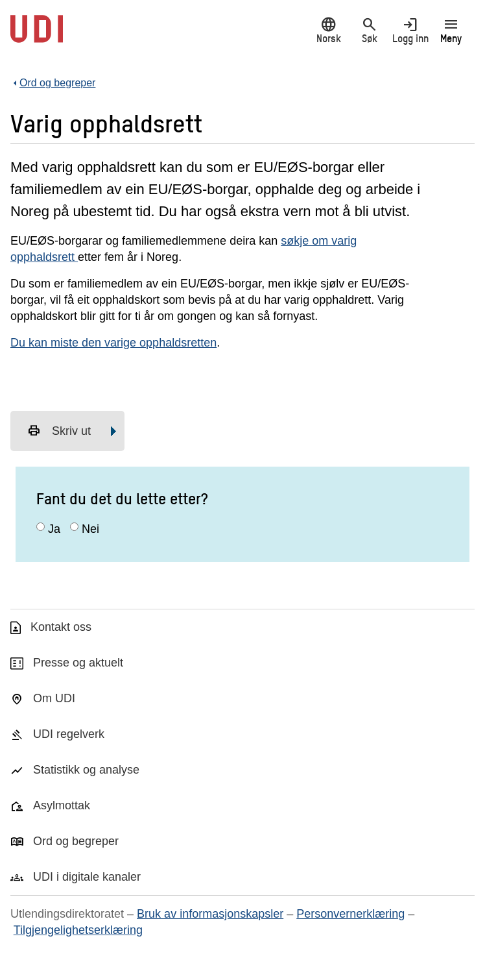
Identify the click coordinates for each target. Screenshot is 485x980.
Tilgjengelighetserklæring (78, 930)
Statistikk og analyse (86, 770)
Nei (90, 529)
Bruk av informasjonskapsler (210, 914)
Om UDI (54, 698)
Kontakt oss (61, 627)
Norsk (328, 30)
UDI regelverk (69, 734)
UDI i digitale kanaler (87, 877)
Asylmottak (62, 805)
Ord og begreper (76, 841)
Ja (54, 529)
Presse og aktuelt (78, 663)
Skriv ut (59, 431)
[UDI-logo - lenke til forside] (37, 36)
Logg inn (410, 30)
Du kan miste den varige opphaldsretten (113, 343)
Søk (369, 30)
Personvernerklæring (350, 914)
